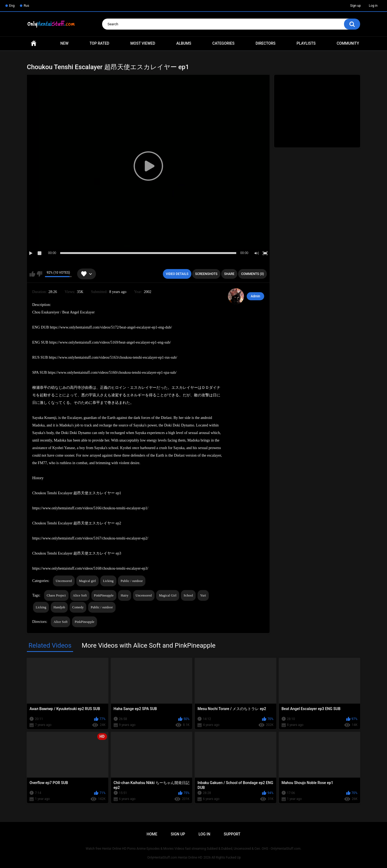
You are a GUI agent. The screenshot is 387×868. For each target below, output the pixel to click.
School (188, 595)
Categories (223, 43)
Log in (373, 6)
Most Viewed (143, 43)
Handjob (59, 607)
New (64, 43)
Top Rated (99, 43)
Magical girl (87, 581)
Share (229, 274)
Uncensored (64, 581)
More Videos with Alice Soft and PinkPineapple (149, 645)
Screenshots (206, 274)
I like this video (32, 274)
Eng (12, 6)
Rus (26, 6)
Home (34, 43)
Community (348, 43)
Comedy (78, 607)
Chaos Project (56, 595)
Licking (108, 581)
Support (232, 834)
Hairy (125, 595)
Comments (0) (252, 274)
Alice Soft (80, 595)
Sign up (356, 6)
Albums (184, 43)
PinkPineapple (104, 595)
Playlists (306, 43)
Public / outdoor (132, 581)
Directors (266, 43)
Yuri (203, 595)
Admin (255, 296)
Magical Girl (168, 595)
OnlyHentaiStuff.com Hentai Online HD (175, 858)
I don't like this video (39, 274)
